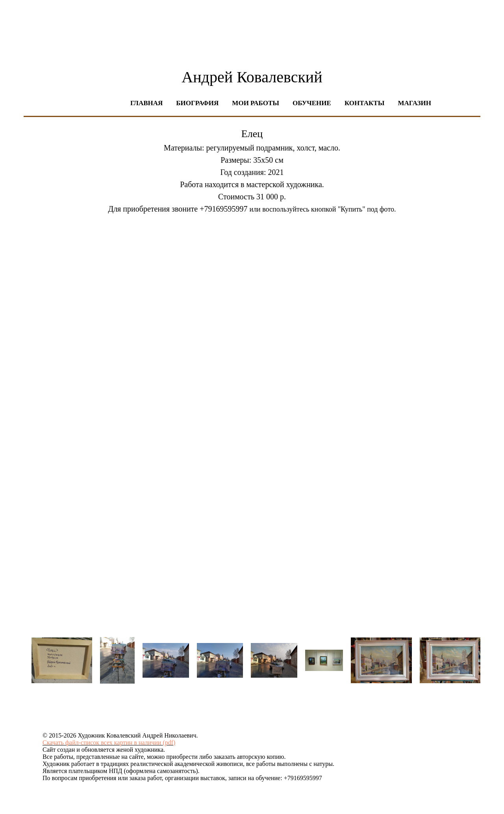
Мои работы (256, 103)
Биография (197, 103)
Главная (146, 103)
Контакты (364, 103)
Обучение (312, 103)
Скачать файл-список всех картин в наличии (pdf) (109, 742)
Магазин (414, 103)
